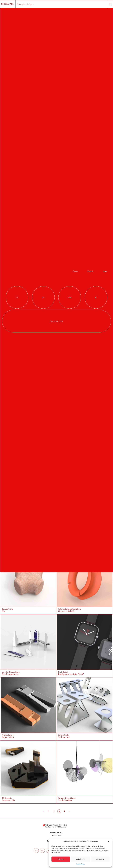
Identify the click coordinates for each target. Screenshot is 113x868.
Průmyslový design (24, 4)
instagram (43, 298)
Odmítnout (80, 859)
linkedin (96, 298)
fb (36, 850)
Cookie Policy (80, 864)
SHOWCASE (8, 4)
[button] (108, 842)
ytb (48, 850)
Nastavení (100, 859)
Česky (75, 271)
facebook (17, 298)
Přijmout (61, 859)
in (42, 850)
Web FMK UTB (56, 321)
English (90, 271)
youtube (70, 298)
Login (105, 271)
